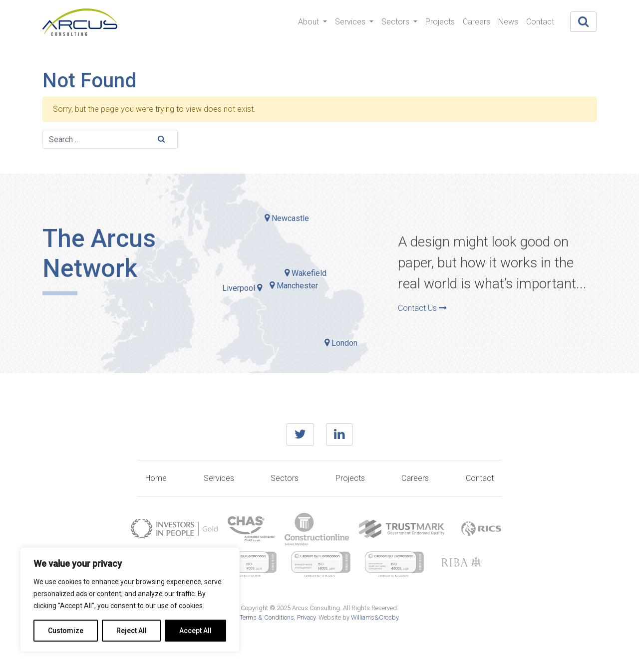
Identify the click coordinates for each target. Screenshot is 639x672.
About (310, 22)
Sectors (396, 22)
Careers (477, 22)
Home (156, 478)
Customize (66, 631)
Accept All (195, 631)
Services (351, 22)
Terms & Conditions (267, 617)
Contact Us (422, 308)
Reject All (132, 631)
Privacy (306, 617)
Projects (440, 22)
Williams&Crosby (375, 617)
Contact (540, 22)
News (508, 22)
